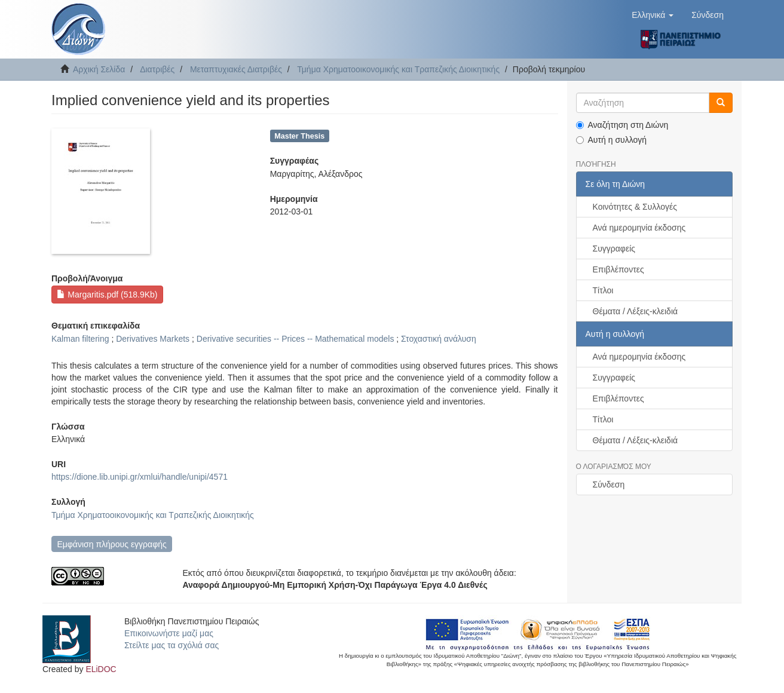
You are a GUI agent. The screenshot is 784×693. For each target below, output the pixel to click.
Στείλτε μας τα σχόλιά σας (171, 645)
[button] (653, 15)
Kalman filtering (80, 339)
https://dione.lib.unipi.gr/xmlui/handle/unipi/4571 (140, 477)
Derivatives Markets (153, 339)
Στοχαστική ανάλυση (439, 339)
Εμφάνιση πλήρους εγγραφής (111, 544)
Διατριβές (157, 69)
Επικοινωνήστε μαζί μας (169, 633)
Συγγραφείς (614, 249)
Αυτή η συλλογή (612, 140)
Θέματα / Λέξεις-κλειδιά (636, 311)
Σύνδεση (609, 485)
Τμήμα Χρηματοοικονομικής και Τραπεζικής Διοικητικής (398, 69)
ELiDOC (101, 669)
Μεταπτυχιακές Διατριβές (236, 69)
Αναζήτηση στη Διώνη (622, 125)
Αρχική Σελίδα (99, 69)
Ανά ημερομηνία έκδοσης (639, 228)
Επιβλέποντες (618, 269)
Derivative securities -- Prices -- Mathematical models (295, 339)
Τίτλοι (603, 290)
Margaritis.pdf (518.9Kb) (107, 295)
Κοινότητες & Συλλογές (635, 207)
